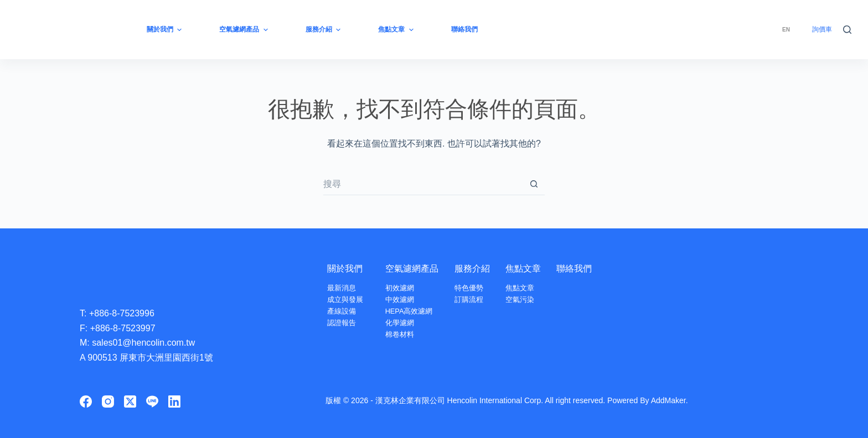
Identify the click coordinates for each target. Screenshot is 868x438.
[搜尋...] (423, 184)
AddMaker (668, 400)
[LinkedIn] (174, 401)
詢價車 (822, 29)
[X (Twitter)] (130, 401)
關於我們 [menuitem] (166, 30)
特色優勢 (469, 288)
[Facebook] (86, 401)
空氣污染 (520, 299)
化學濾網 (400, 323)
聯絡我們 (575, 268)
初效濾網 (400, 288)
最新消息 (342, 288)
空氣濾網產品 (412, 268)
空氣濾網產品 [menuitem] (245, 30)
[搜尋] (847, 30)
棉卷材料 (400, 334)
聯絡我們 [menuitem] (464, 29)
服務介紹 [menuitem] (324, 30)
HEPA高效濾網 (409, 311)
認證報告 (342, 323)
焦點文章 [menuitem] (397, 30)
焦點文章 (524, 268)
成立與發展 (345, 299)
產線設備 (342, 311)
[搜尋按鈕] (534, 184)
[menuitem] (786, 30)
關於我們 (345, 268)
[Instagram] (108, 401)
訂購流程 (469, 299)
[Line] (152, 401)
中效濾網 (400, 299)
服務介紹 (473, 268)
